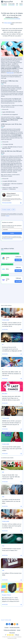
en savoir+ (7, 216)
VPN (17, 4)
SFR (14, 210)
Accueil (2, 620)
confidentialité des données (8, 239)
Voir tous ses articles (7, 203)
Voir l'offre (18, 260)
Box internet (4, 4)
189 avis (17, 635)
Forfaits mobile (6, 210)
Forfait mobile (11, 4)
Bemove (20, 637)
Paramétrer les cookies (12, 638)
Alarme (21, 4)
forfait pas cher (10, 73)
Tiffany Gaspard (8, 23)
